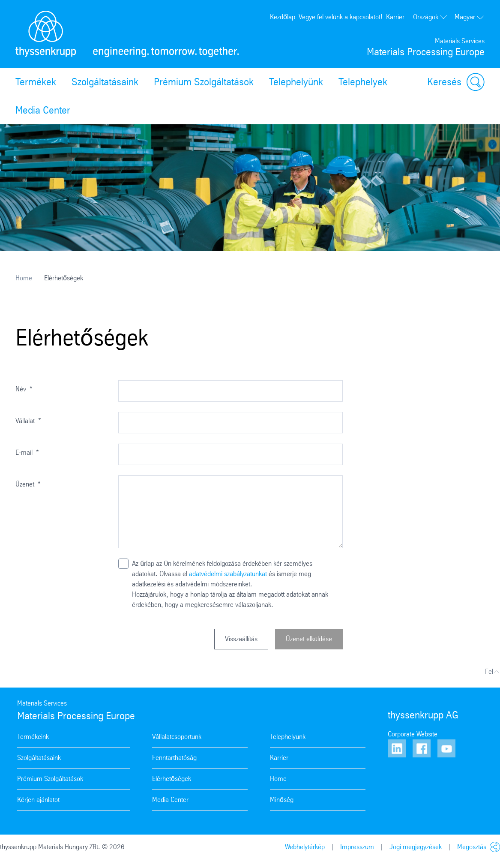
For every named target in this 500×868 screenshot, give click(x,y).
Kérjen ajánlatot (38, 800)
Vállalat (28, 421)
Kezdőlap (283, 17)
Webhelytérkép (305, 847)
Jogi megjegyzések (416, 847)
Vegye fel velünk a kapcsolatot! (341, 17)
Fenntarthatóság (174, 758)
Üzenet (28, 484)
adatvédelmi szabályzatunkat (228, 574)
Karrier (395, 17)
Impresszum (357, 847)
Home (24, 278)
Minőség (282, 800)
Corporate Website (413, 734)
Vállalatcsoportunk (177, 737)
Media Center (43, 110)
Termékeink (33, 737)
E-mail (27, 452)
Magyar (470, 17)
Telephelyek (363, 82)
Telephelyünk (296, 82)
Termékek (36, 82)
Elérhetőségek (172, 779)
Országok (430, 17)
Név (24, 389)
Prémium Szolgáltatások (204, 82)
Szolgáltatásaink (105, 82)
